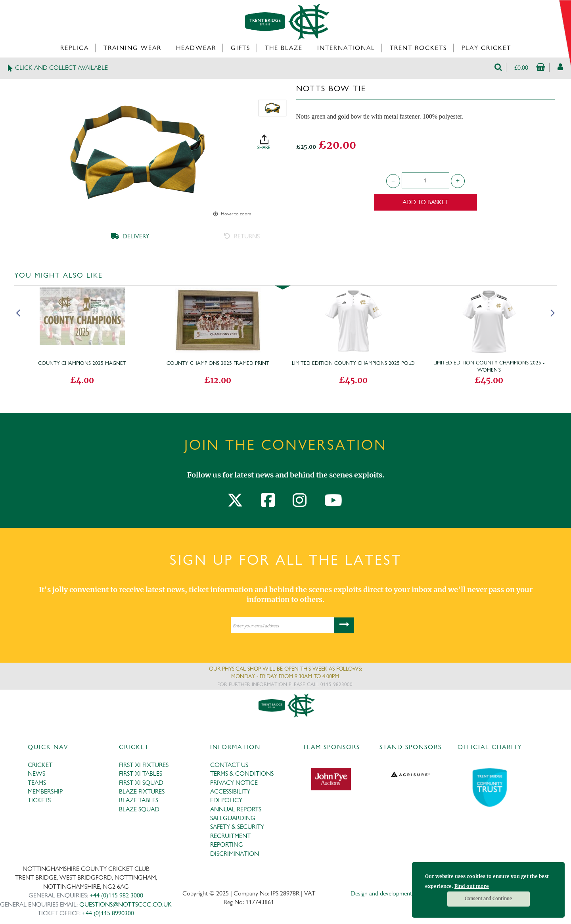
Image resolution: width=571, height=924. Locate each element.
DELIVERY (130, 236)
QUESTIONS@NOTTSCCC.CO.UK (126, 904)
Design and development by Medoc (394, 893)
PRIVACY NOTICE (234, 783)
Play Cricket (486, 48)
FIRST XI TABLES (141, 774)
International (346, 48)
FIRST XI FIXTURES (144, 765)
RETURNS (242, 236)
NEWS (36, 774)
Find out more (472, 886)
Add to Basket (425, 202)
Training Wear (132, 48)
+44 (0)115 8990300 (108, 913)
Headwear (196, 48)
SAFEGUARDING (233, 818)
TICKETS (39, 800)
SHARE (272, 139)
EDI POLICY (226, 800)
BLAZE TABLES (139, 800)
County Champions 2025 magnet (82, 363)
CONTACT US (229, 765)
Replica (75, 48)
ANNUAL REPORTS (236, 809)
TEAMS (37, 783)
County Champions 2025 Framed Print (218, 363)
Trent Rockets (418, 48)
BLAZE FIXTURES (142, 791)
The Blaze (284, 48)
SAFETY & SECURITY (237, 827)
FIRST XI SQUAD (141, 783)
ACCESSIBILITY (230, 791)
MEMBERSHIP (45, 791)
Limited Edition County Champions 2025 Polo (353, 363)
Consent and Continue (488, 899)
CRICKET (40, 765)
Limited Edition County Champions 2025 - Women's (489, 366)
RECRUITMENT (230, 836)
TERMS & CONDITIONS (242, 774)
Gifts (240, 48)
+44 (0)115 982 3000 (116, 895)
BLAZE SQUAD (139, 809)
